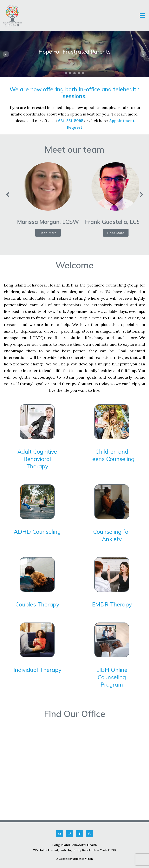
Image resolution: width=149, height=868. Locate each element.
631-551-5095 (71, 121)
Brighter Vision (83, 859)
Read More (53, 233)
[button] (66, 73)
